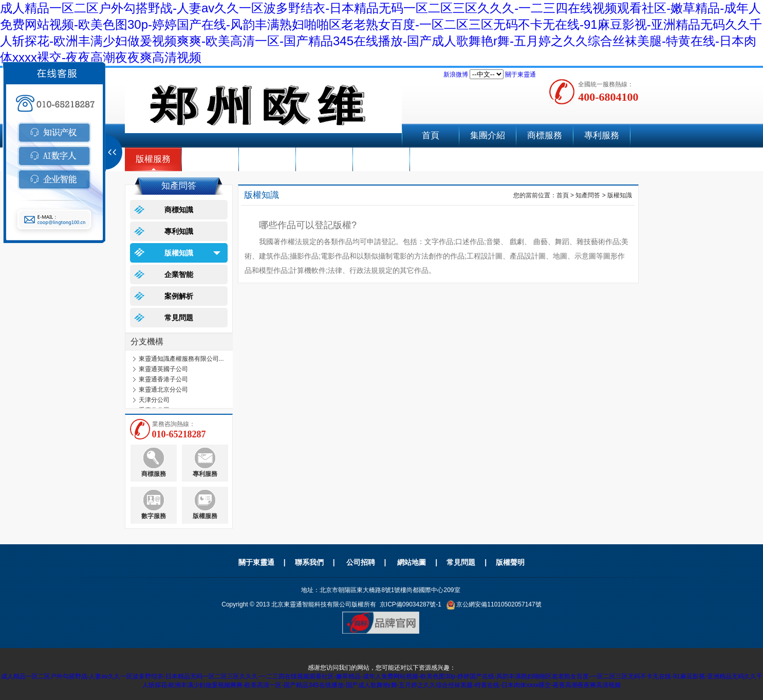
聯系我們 (381, 159)
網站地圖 (412, 562)
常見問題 (179, 318)
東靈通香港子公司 (163, 379)
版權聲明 (510, 562)
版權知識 (179, 253)
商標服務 (545, 135)
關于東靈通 (520, 75)
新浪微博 (456, 75)
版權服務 (153, 159)
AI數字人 (210, 159)
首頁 (431, 135)
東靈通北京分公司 (163, 390)
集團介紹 (488, 135)
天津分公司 (154, 400)
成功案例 (324, 159)
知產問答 (588, 195)
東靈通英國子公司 (163, 369)
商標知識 (179, 210)
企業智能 (267, 159)
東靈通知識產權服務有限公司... (181, 359)
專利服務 (602, 135)
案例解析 (179, 296)
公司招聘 (361, 562)
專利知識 (179, 231)
